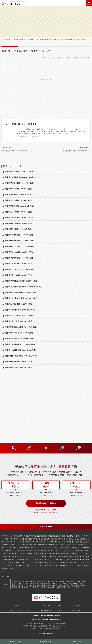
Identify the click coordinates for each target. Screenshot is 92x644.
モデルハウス (46, 641)
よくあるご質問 (46, 605)
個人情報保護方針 (46, 610)
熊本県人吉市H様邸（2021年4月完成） (20, 264)
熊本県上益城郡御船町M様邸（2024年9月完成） (23, 177)
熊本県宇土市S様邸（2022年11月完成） (20, 206)
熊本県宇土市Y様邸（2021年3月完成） (20, 275)
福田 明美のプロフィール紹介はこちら (30, 137)
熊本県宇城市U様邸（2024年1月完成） (20, 189)
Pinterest (63, 450)
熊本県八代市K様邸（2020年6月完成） (20, 304)
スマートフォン (19, 637)
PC (27, 637)
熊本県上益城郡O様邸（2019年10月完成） (21, 350)
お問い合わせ (76, 641)
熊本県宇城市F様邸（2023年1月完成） (20, 200)
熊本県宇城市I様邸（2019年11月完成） (20, 333)
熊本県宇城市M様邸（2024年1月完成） (20, 183)
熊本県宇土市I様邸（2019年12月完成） (20, 339)
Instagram (46, 450)
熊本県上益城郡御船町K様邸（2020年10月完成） (23, 287)
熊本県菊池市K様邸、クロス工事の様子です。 (16, 151)
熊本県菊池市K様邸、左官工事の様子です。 (77, 151)
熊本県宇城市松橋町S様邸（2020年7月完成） (22, 298)
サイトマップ (77, 610)
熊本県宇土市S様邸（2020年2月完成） (19, 367)
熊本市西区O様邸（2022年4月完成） (19, 229)
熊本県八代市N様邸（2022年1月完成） (78, 58)
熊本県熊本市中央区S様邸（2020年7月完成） (22, 293)
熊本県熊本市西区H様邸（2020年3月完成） (21, 327)
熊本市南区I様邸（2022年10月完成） (19, 195)
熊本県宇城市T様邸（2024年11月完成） (20, 172)
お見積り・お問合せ (15, 610)
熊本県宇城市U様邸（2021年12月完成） (20, 218)
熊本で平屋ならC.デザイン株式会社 (44, 628)
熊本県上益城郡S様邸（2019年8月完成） (20, 344)
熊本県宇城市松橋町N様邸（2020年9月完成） (22, 281)
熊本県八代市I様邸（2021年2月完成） (19, 269)
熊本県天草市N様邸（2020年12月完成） (20, 316)
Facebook (13, 450)
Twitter (29, 450)
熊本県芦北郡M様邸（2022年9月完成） (20, 235)
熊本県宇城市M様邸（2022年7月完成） (20, 246)
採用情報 (77, 605)
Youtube (79, 450)
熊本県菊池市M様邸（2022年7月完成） (20, 241)
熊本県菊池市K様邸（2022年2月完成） (20, 223)
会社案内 (15, 605)
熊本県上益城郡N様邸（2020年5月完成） (20, 310)
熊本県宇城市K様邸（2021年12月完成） (20, 252)
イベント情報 (15, 641)
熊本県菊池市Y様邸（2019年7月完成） (20, 362)
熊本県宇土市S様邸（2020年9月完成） (19, 321)
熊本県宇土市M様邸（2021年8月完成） (20, 258)
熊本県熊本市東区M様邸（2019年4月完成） (21, 356)
